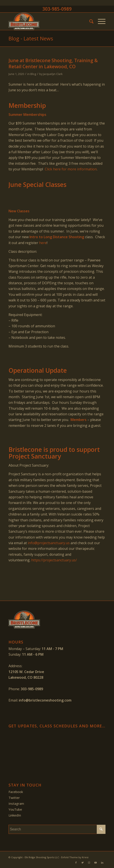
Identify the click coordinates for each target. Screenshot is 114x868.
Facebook (16, 792)
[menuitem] (89, 21)
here (43, 243)
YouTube (15, 809)
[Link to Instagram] (89, 863)
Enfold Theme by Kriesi (75, 857)
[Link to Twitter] (83, 863)
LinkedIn (15, 815)
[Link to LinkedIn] (102, 863)
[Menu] (99, 21)
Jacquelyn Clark (53, 74)
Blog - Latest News (31, 38)
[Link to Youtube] (96, 863)
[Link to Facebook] (76, 863)
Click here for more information (71, 169)
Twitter (14, 798)
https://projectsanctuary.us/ (54, 560)
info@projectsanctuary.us (49, 543)
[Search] (89, 21)
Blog (33, 74)
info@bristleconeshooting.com (45, 700)
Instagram (16, 803)
